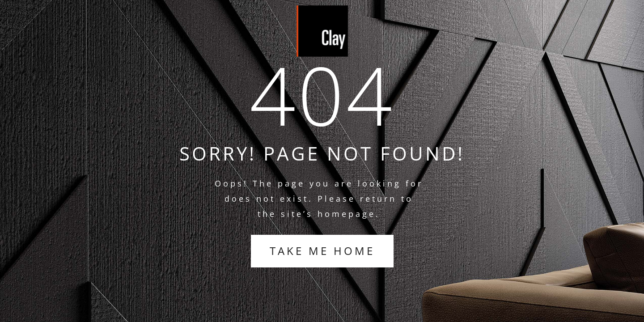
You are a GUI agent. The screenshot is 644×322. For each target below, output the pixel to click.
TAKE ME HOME (322, 251)
